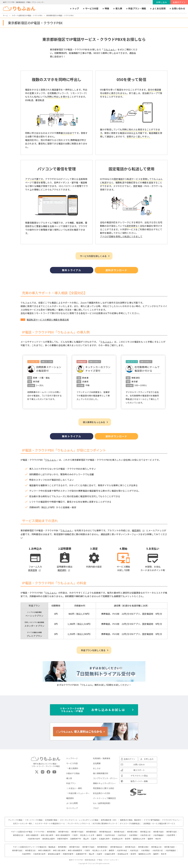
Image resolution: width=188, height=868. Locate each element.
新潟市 (128, 839)
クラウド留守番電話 (152, 820)
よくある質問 (158, 8)
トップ (74, 8)
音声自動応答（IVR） (109, 820)
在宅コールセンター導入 (23, 823)
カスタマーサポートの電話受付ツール (50, 823)
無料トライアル (72, 270)
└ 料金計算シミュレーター (78, 793)
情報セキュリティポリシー (104, 783)
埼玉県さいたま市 (87, 835)
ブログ (96, 808)
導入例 (117, 8)
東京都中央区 (63, 832)
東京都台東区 (132, 832)
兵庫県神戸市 (75, 839)
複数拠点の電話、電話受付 (131, 820)
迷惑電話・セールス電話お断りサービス (159, 823)
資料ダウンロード (116, 270)
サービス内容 (90, 8)
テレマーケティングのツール (79, 823)
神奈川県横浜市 (32, 835)
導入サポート (139, 770)
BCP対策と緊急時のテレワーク (105, 823)
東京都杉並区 (172, 832)
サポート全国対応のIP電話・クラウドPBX (28, 832)
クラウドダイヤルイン (171, 820)
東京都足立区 (18, 835)
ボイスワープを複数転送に (130, 823)
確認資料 (70, 798)
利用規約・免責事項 (102, 758)
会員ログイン (179, 2)
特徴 (106, 8)
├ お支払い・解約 (74, 788)
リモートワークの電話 (34, 820)
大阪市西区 (133, 835)
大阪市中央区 (110, 835)
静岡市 (99, 835)
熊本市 (158, 839)
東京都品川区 (145, 832)
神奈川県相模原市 (63, 835)
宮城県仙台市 (117, 839)
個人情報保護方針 (101, 773)
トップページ (72, 758)
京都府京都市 (62, 839)
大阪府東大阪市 (34, 839)
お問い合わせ (177, 8)
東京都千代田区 (77, 832)
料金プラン (71, 783)
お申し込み (162, 2)
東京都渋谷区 (119, 832)
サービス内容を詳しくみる (93, 256)
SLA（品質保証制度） (102, 803)
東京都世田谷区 (105, 832)
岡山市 (86, 839)
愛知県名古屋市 (48, 839)
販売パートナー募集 (139, 781)
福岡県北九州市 (139, 839)
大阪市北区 (122, 835)
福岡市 (150, 839)
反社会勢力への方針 (102, 793)
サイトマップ (72, 808)
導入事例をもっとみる (94, 422)
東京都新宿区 (91, 832)
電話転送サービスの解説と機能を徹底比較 (48, 320)
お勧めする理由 (73, 773)
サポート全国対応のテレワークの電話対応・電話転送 (34, 847)
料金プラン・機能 (136, 8)
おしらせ (97, 768)
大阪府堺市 (171, 835)
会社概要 (97, 763)
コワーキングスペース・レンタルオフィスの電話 (79, 820)
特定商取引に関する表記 (103, 788)
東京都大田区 (158, 832)
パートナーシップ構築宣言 (104, 798)
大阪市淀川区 (145, 835)
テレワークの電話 (15, 820)
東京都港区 (51, 832)
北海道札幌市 (104, 839)
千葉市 (75, 835)
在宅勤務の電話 (51, 820)
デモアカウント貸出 (139, 776)
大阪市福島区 (158, 835)
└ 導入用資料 (72, 768)
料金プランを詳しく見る (93, 650)
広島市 (94, 839)
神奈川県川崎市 (47, 835)
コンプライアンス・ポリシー (105, 778)
